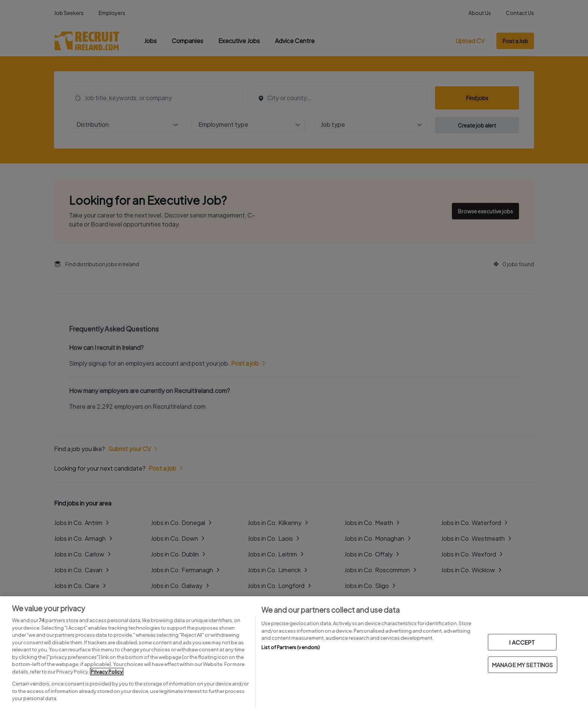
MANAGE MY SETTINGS (523, 665)
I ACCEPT (522, 642)
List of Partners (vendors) (291, 647)
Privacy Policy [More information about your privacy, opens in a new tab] (107, 672)
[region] (294, 654)
